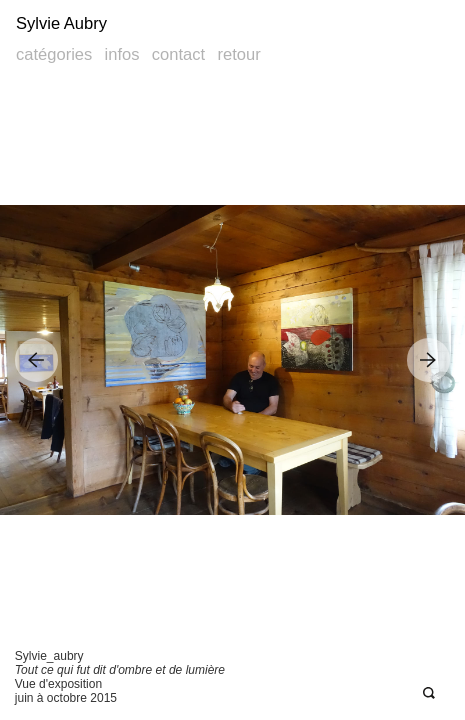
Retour (238, 54)
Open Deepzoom (428, 693)
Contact (178, 54)
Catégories (54, 54)
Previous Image (36, 359)
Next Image (428, 359)
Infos (122, 54)
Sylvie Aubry (61, 23)
